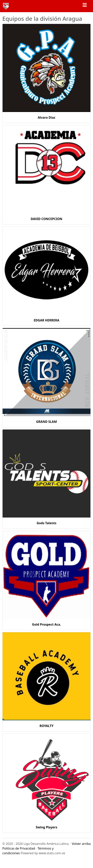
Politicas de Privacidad (19, 848)
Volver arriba (81, 844)
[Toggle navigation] (85, 6)
